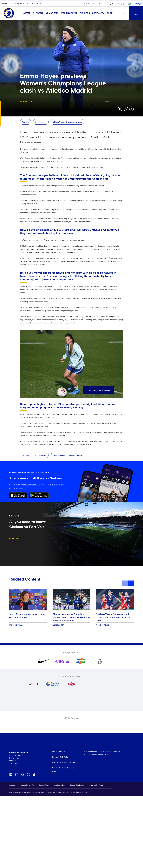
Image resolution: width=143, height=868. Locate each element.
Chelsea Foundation (20, 4)
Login (87, 4)
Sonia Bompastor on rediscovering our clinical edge (28, 616)
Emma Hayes (41, 122)
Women (25, 122)
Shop (110, 13)
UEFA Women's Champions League (67, 122)
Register (97, 4)
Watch (38, 13)
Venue (5, 4)
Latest (27, 13)
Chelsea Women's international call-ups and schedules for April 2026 (113, 617)
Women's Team (69, 13)
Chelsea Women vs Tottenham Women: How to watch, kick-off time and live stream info (71, 617)
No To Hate (37, 4)
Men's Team (52, 13)
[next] (131, 583)
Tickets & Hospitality (92, 13)
